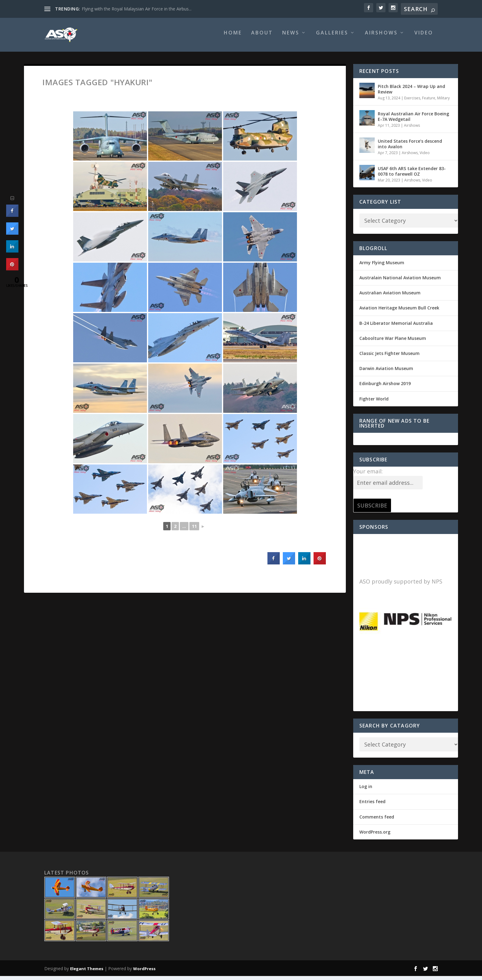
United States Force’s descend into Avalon (410, 148)
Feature (429, 102)
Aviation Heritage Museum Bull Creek (399, 312)
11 (194, 530)
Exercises (412, 102)
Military (443, 102)
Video (424, 37)
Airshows (381, 37)
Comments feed (377, 821)
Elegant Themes (87, 973)
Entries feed (372, 806)
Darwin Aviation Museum (386, 373)
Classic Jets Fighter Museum (389, 358)
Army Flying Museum (382, 267)
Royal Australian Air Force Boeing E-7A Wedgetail (413, 121)
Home (233, 37)
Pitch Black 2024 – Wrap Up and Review (411, 93)
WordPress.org (375, 836)
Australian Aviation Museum (390, 297)
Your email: (368, 476)
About (262, 37)
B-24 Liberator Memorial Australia (396, 327)
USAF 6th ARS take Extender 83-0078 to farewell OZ (412, 175)
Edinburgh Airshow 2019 (385, 388)
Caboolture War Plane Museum (393, 343)
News (291, 37)
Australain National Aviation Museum (400, 282)
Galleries (332, 37)
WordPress (144, 973)
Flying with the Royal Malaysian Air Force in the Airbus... (137, 9)
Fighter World (374, 403)
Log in (366, 791)
